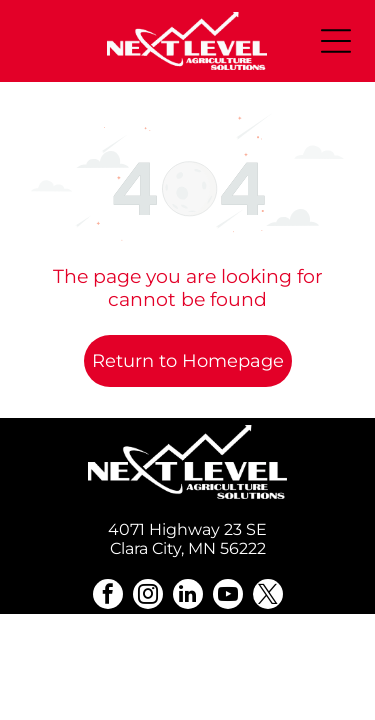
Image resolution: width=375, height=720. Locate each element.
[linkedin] (188, 596)
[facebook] (108, 596)
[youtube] (228, 596)
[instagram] (148, 596)
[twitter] (268, 596)
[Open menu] (336, 41)
